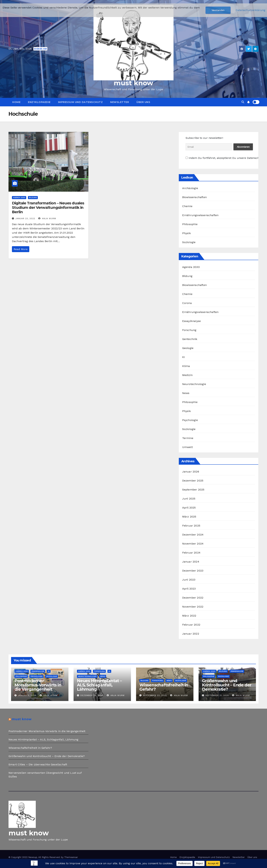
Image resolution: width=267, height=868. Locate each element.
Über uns (143, 102)
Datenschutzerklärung (250, 10)
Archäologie (190, 188)
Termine (188, 438)
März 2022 (189, 616)
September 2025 (193, 490)
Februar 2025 (191, 526)
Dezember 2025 (193, 481)
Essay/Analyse (192, 321)
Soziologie (189, 242)
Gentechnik (190, 339)
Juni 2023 (189, 580)
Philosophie (190, 224)
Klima (186, 366)
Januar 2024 (191, 562)
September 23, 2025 (155, 695)
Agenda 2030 (19, 198)
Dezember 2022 (193, 598)
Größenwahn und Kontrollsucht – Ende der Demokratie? (227, 685)
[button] (243, 102)
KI (184, 357)
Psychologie (190, 420)
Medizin (187, 375)
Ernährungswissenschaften (200, 215)
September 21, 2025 (217, 695)
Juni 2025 (189, 499)
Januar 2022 (191, 634)
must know (133, 83)
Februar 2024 (191, 553)
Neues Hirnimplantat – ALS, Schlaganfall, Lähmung (99, 685)
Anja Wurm (47, 218)
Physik (186, 233)
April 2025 (189, 508)
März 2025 (189, 517)
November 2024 (193, 544)
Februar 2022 (191, 625)
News (186, 393)
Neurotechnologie (194, 384)
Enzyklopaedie (39, 102)
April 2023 (189, 589)
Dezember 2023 (193, 571)
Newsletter (120, 102)
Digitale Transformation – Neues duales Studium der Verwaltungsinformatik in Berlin (48, 208)
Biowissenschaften (194, 197)
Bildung (33, 198)
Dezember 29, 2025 (92, 695)
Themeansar (71, 857)
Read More (21, 249)
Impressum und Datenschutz (80, 102)
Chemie (187, 206)
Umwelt (187, 447)
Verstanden (218, 10)
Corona (187, 303)
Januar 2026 (191, 472)
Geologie (188, 348)
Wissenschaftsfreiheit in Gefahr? (164, 687)
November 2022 (193, 607)
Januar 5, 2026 (27, 695)
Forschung (189, 330)
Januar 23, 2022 (25, 218)
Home (16, 102)
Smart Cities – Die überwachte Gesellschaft (38, 764)
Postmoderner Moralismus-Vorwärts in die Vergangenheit (38, 685)
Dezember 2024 (193, 535)
